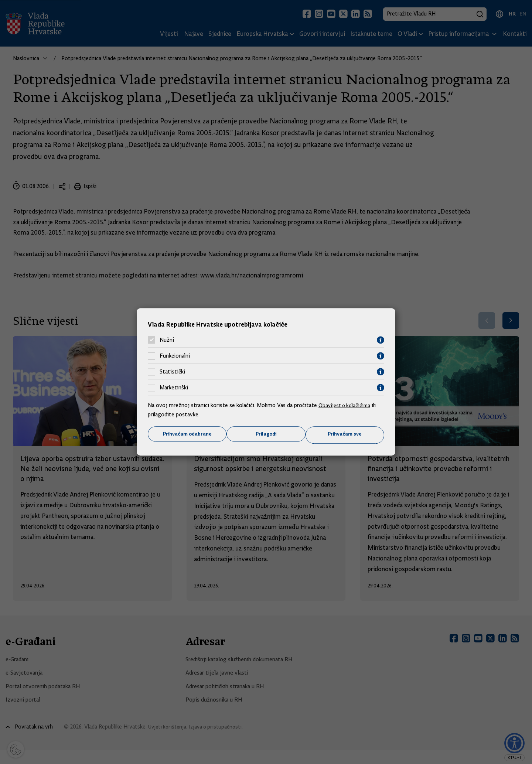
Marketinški (174, 387)
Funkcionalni (175, 355)
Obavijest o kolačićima (346, 405)
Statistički (172, 371)
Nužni (167, 340)
